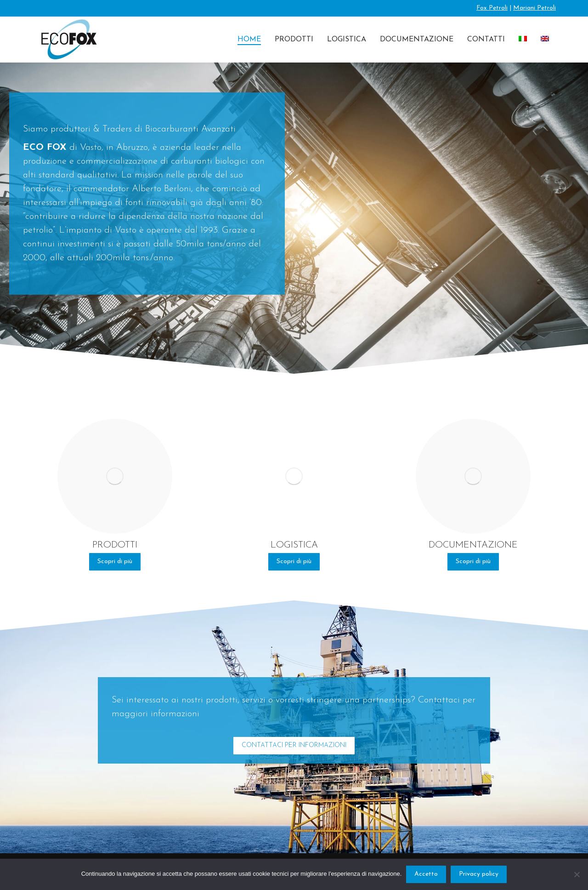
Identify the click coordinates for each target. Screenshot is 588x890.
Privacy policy (479, 874)
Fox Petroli (492, 8)
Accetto (426, 874)
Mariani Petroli (534, 8)
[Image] (115, 476)
